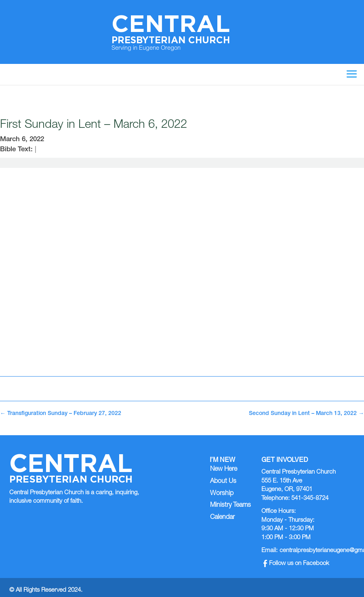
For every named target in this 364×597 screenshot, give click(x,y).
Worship (222, 494)
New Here (224, 470)
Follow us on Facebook (296, 564)
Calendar (222, 518)
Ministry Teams (230, 506)
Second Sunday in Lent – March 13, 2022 (306, 414)
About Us (223, 482)
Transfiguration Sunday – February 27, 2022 (61, 414)
